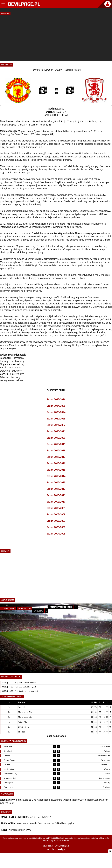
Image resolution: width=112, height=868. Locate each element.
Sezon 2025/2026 (56, 399)
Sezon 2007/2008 (56, 514)
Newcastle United (26, 823)
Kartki (68, 70)
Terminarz (37, 70)
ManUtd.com (33, 817)
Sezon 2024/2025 (56, 406)
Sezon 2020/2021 (56, 431)
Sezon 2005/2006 (56, 527)
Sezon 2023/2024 (56, 412)
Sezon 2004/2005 (56, 534)
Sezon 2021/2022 (56, 425)
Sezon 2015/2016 (56, 463)
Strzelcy (49, 70)
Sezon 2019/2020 (56, 438)
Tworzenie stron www (19, 830)
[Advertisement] (56, 37)
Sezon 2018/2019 (56, 444)
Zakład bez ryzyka (64, 823)
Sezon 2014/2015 (56, 470)
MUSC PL (47, 817)
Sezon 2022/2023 (56, 419)
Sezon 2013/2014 (56, 476)
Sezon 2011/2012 (56, 489)
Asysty (59, 70)
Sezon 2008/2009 (56, 508)
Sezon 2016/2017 (56, 457)
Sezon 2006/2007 (56, 521)
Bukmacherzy (45, 823)
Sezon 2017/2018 (56, 451)
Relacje (77, 70)
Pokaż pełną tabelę (56, 736)
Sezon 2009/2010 (56, 502)
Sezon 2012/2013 (56, 483)
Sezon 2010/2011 (56, 495)
